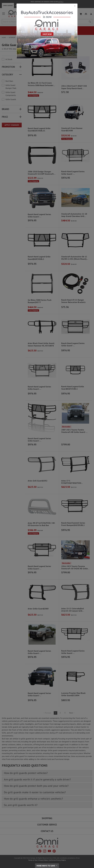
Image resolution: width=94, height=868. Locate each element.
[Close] (47, 6)
